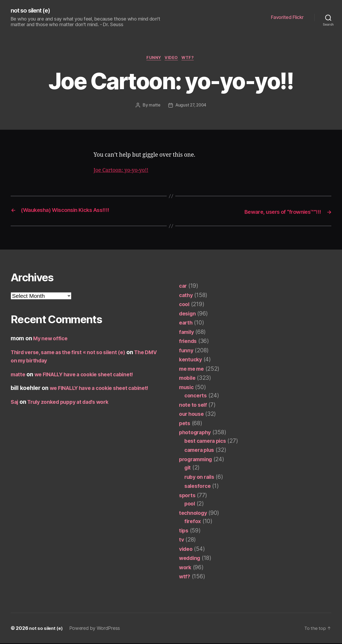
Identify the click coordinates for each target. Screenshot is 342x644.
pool (190, 505)
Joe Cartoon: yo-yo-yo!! (124, 172)
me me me (193, 370)
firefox (193, 522)
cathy (186, 296)
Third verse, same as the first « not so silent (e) (74, 353)
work (186, 568)
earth (186, 324)
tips (184, 531)
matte (154, 106)
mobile (188, 379)
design (188, 314)
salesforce (199, 487)
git (188, 469)
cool (185, 305)
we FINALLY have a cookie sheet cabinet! (90, 375)
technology (194, 514)
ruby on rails (201, 478)
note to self (194, 406)
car (183, 287)
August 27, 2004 (191, 106)
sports (188, 496)
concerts (196, 396)
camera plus (201, 451)
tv (182, 541)
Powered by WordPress (97, 629)
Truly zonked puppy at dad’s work (73, 403)
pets (185, 424)
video (172, 59)
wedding (191, 559)
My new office (52, 339)
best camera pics (207, 442)
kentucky (191, 360)
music (187, 388)
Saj (15, 403)
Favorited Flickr (287, 17)
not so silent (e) (33, 11)
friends (189, 342)
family (187, 333)
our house (193, 415)
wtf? (190, 59)
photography (196, 433)
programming (197, 460)
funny (153, 59)
